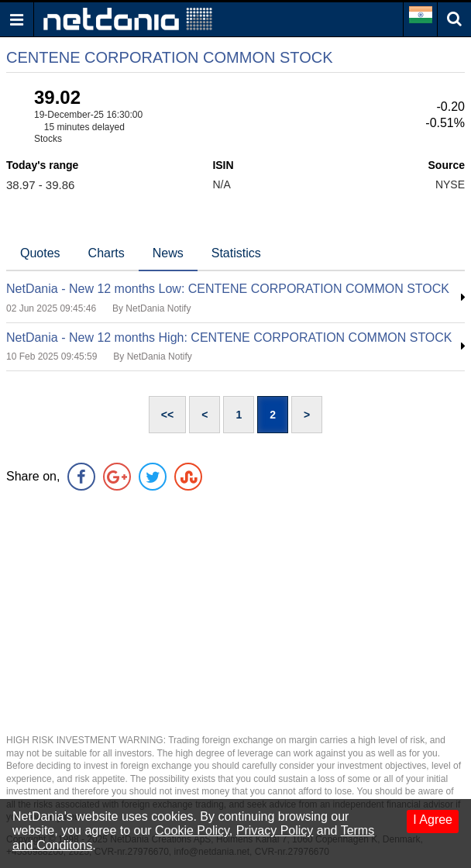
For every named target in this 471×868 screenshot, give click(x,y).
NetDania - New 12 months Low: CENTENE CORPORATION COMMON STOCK (228, 289)
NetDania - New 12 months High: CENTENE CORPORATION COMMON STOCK (229, 338)
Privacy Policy (275, 830)
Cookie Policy (192, 830)
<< (167, 415)
